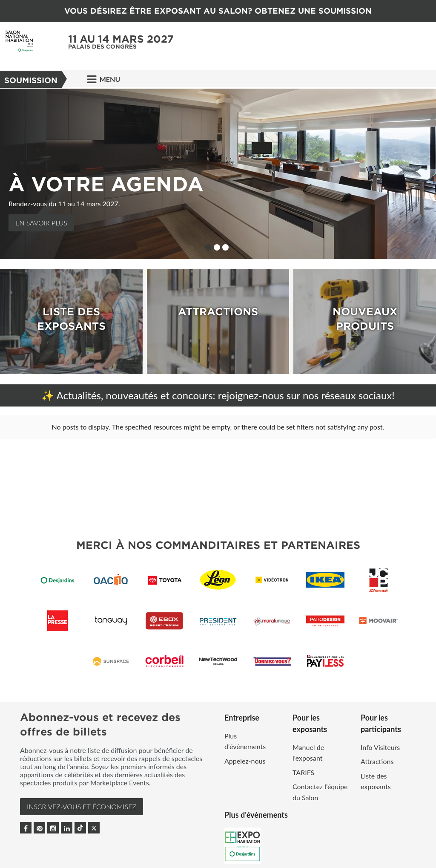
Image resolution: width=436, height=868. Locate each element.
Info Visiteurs (380, 747)
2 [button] (217, 247)
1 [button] (208, 247)
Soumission (31, 80)
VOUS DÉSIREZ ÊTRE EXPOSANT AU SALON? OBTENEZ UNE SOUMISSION (218, 11)
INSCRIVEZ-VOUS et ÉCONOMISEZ (82, 806)
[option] (218, 174)
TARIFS (303, 772)
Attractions (377, 761)
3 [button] (225, 247)
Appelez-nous (245, 761)
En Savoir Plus (41, 223)
